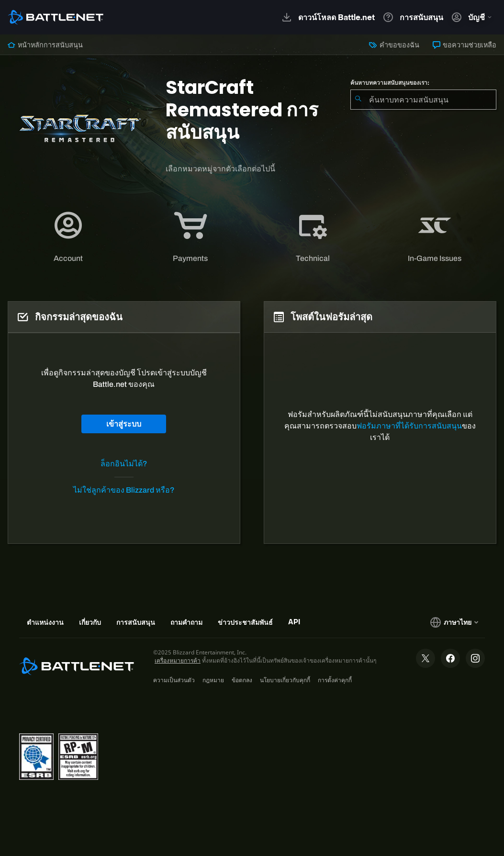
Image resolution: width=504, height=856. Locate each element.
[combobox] (423, 100)
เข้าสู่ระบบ (124, 424)
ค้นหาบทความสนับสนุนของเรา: (390, 83)
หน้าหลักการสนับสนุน (45, 45)
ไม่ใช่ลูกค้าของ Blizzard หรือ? (124, 490)
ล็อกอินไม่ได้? (124, 464)
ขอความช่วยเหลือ (465, 45)
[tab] (69, 237)
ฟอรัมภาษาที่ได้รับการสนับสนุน (409, 426)
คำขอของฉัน (394, 45)
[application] (68, 237)
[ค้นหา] (358, 100)
